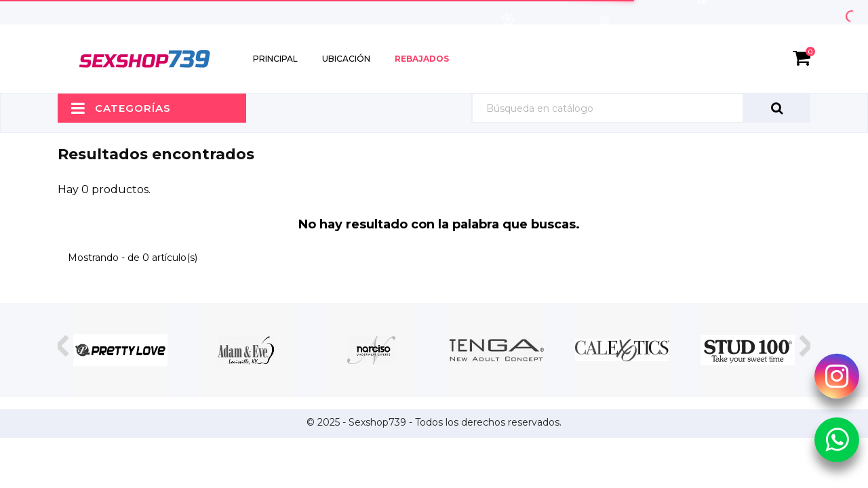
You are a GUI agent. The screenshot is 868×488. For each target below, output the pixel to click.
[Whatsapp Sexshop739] (837, 439)
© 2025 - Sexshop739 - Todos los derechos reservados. (434, 422)
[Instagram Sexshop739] (837, 375)
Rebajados (422, 59)
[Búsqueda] (641, 108)
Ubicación (346, 59)
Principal (275, 59)
